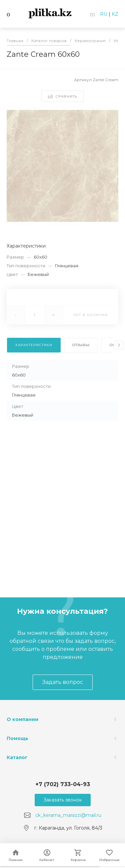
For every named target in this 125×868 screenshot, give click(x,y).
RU (104, 14)
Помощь (17, 738)
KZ (115, 14)
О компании (22, 719)
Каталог (17, 757)
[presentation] (119, 345)
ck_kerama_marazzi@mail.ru (68, 815)
